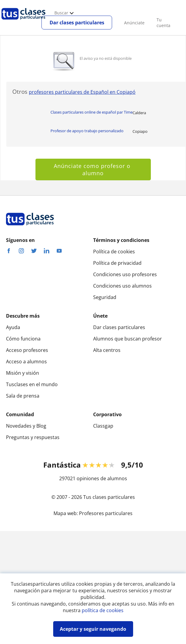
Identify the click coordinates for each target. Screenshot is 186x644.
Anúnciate (134, 23)
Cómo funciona (23, 339)
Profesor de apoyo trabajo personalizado (87, 131)
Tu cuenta (163, 23)
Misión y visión (23, 373)
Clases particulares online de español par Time (91, 112)
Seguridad (105, 297)
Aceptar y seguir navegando (93, 629)
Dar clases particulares (77, 23)
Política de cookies (114, 252)
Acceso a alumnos (26, 362)
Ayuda (13, 327)
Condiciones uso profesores (125, 274)
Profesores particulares (106, 513)
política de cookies (103, 610)
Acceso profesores (27, 350)
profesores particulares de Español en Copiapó (82, 92)
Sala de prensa (23, 396)
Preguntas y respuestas (33, 437)
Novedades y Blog (26, 426)
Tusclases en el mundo (32, 384)
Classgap (103, 426)
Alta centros (107, 350)
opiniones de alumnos (102, 478)
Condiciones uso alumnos (122, 286)
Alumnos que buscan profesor (128, 339)
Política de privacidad (117, 263)
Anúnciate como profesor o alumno (93, 169)
